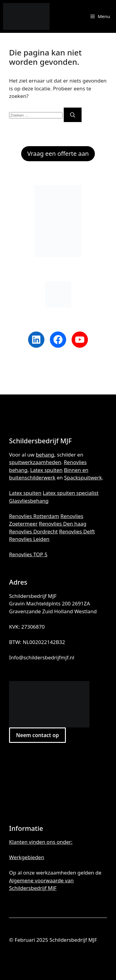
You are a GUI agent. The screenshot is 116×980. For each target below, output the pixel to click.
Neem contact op (37, 735)
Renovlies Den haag (63, 524)
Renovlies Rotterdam (34, 516)
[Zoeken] (73, 115)
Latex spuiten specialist (71, 493)
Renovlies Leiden (29, 539)
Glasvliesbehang (29, 501)
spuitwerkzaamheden (35, 462)
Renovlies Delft (77, 531)
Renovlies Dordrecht (33, 531)
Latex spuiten (46, 470)
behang (45, 455)
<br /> (58, 782)
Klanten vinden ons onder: (41, 842)
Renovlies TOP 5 (28, 554)
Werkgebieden (27, 857)
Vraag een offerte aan (58, 154)
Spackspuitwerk (83, 477)
